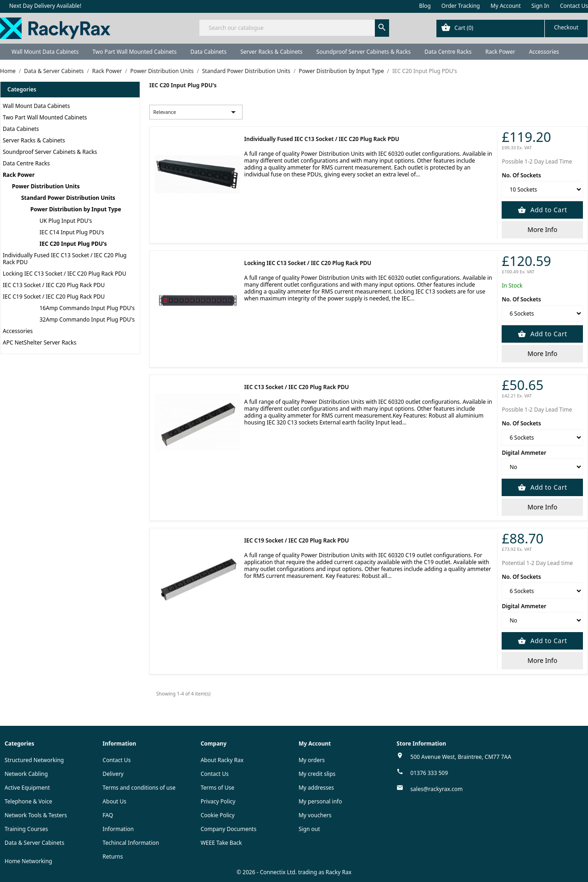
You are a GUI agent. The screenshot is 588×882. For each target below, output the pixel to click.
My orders (312, 760)
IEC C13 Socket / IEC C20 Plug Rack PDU (54, 285)
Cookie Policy (218, 815)
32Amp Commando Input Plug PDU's (87, 319)
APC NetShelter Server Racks (40, 342)
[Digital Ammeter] (542, 467)
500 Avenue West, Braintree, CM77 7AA (461, 757)
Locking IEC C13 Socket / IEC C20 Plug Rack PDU (65, 274)
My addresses (316, 788)
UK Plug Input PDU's (66, 221)
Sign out (309, 829)
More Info (542, 229)
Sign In (540, 6)
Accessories (544, 52)
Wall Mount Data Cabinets (45, 52)
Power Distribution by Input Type (76, 209)
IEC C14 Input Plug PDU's (72, 232)
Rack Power (500, 52)
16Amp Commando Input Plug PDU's (87, 308)
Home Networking (28, 861)
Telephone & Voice (28, 801)
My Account (506, 6)
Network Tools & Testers (36, 815)
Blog (425, 6)
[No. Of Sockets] (542, 189)
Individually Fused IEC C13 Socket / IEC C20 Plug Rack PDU (65, 259)
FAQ (108, 815)
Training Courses (26, 829)
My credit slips (317, 774)
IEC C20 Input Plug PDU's (73, 244)
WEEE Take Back (221, 843)
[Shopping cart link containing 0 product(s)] (512, 28)
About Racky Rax (222, 760)
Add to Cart (548, 210)
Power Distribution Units (46, 186)
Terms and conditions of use (139, 788)
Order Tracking (461, 6)
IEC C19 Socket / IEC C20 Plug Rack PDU (54, 297)
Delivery (113, 774)
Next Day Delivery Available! (45, 6)
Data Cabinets (208, 52)
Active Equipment (27, 788)
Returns (113, 857)
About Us (114, 801)
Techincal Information (131, 843)
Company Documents (229, 829)
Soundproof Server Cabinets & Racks (364, 52)
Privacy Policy (218, 801)
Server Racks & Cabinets (271, 52)
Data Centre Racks (448, 52)
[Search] (294, 28)
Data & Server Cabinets (34, 843)
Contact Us (574, 6)
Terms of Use (218, 788)
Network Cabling (26, 774)
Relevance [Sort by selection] (196, 112)
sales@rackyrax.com (436, 789)
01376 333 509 (429, 773)
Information (118, 829)
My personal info (320, 801)
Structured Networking (34, 760)
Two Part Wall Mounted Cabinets (134, 52)
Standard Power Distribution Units (68, 198)
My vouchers (315, 815)
